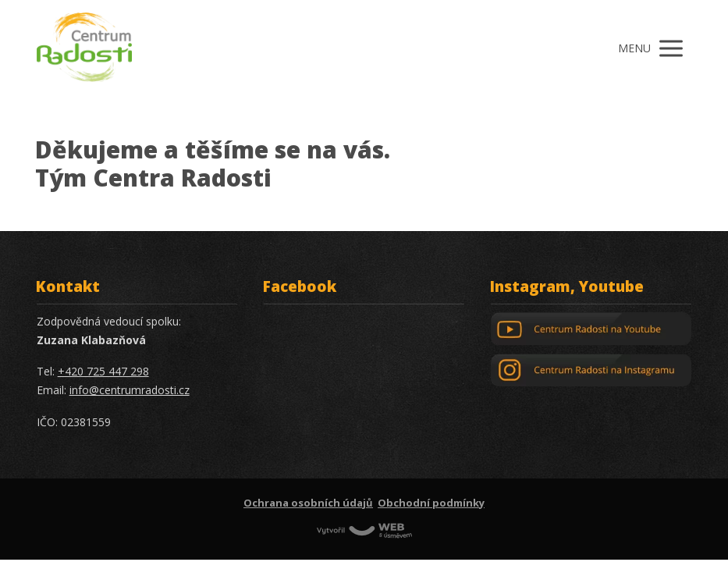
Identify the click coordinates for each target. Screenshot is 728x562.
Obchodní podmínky (431, 503)
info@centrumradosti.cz (130, 390)
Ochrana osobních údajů (308, 503)
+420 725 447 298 (103, 371)
